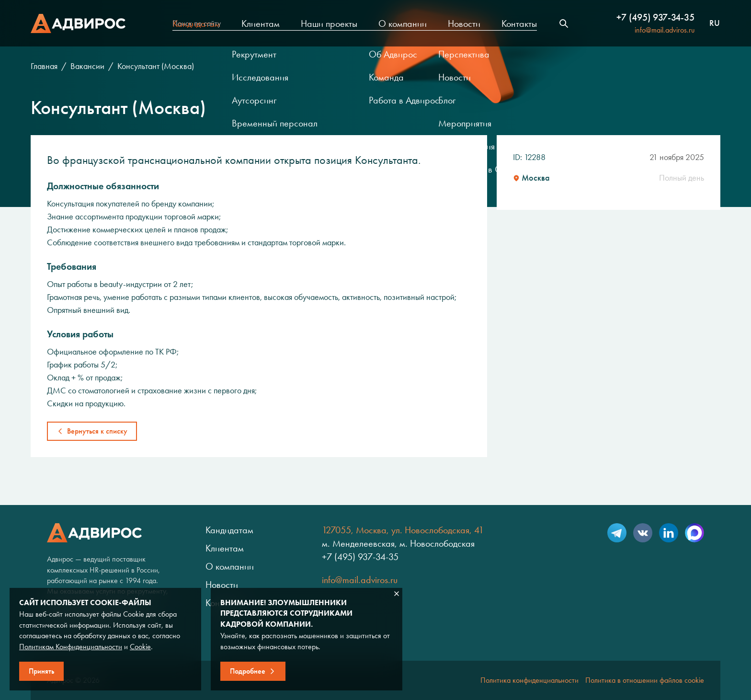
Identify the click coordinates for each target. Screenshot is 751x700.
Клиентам (261, 23)
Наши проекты (329, 23)
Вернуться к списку (97, 431)
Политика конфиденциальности (529, 680)
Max (694, 533)
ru (715, 23)
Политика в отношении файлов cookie (645, 680)
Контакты (519, 23)
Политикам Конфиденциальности (71, 647)
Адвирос (78, 23)
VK (643, 533)
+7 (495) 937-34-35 (655, 17)
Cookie (140, 647)
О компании (403, 23)
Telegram (617, 533)
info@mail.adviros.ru (665, 30)
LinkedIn (669, 533)
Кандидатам (196, 23)
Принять (41, 671)
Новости (464, 23)
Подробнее (248, 671)
